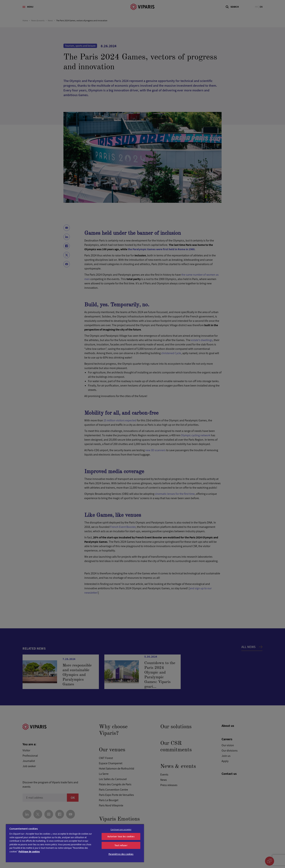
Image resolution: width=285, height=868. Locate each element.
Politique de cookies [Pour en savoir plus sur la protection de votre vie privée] (29, 852)
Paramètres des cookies (121, 854)
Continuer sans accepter (121, 829)
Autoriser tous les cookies (121, 836)
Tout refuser (121, 845)
